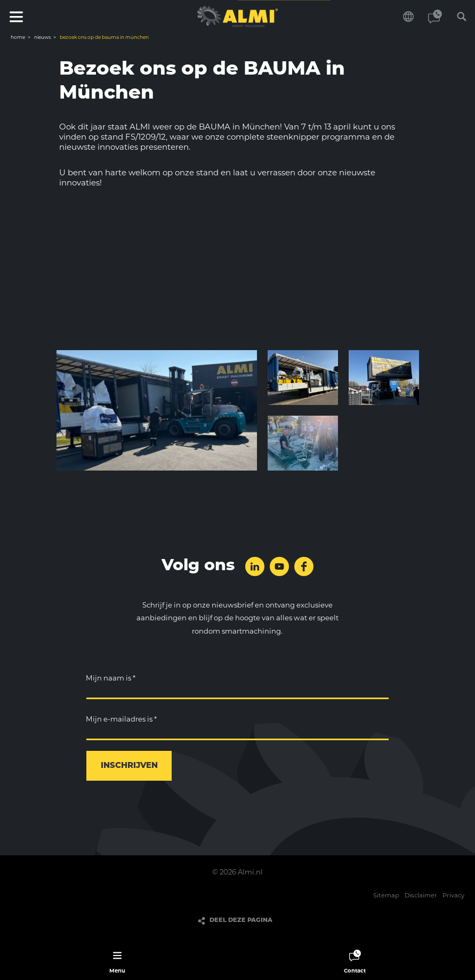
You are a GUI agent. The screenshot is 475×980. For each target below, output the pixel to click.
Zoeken (462, 17)
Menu (16, 17)
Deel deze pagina (241, 921)
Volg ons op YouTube (279, 566)
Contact (435, 17)
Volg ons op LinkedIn (255, 566)
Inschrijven (129, 766)
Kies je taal (408, 17)
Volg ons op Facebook (304, 566)
